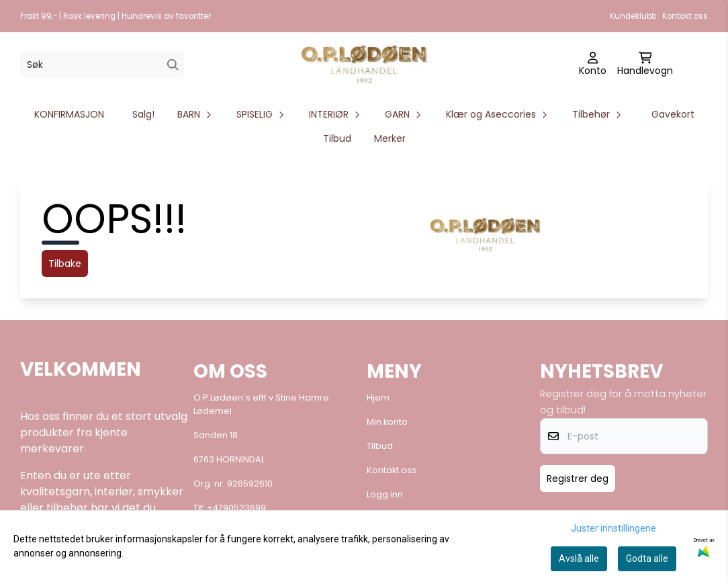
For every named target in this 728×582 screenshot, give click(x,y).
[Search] (173, 65)
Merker (390, 138)
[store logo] (364, 65)
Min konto (387, 422)
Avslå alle (579, 558)
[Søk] (102, 65)
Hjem (378, 398)
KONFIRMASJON (69, 114)
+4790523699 (236, 508)
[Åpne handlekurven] (645, 65)
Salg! (143, 114)
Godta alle (647, 558)
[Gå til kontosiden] (593, 65)
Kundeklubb (633, 16)
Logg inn (385, 494)
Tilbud (337, 138)
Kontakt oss (685, 16)
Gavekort (673, 114)
